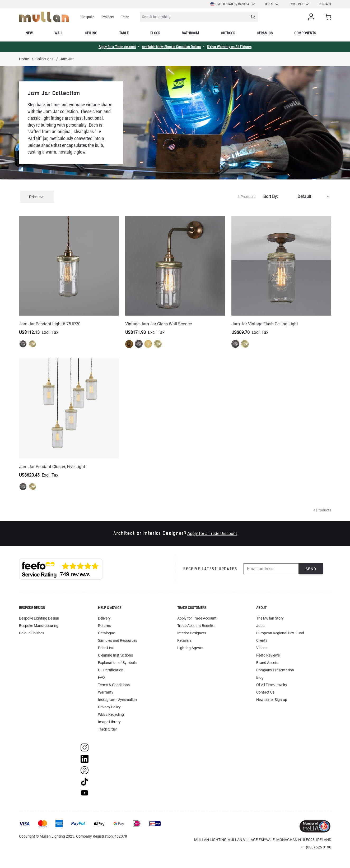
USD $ (272, 4)
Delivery (104, 615)
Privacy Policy (109, 704)
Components (305, 33)
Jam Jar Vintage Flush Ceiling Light (265, 321)
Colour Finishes (32, 630)
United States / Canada (233, 4)
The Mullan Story (270, 615)
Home (24, 59)
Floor (155, 33)
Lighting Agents (190, 645)
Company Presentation (275, 667)
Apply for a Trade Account (117, 47)
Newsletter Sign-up (272, 697)
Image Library (109, 719)
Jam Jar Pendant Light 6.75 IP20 (50, 321)
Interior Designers (192, 630)
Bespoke (88, 17)
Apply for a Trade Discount (212, 531)
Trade (125, 17)
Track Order (108, 726)
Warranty (106, 689)
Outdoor (228, 33)
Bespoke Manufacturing (39, 623)
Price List (106, 645)
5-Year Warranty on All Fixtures (229, 47)
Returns (104, 623)
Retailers (184, 638)
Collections (44, 59)
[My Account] (312, 17)
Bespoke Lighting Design (39, 615)
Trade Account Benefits (196, 623)
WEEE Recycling (111, 712)
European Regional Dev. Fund (280, 630)
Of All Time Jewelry (272, 682)
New (29, 33)
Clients (262, 638)
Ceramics (265, 33)
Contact (325, 4)
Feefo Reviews (268, 652)
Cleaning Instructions (115, 652)
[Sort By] (306, 195)
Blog (260, 675)
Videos (262, 645)
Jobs (260, 623)
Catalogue (106, 630)
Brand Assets (267, 660)
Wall (59, 33)
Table (124, 33)
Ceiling (91, 33)
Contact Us (265, 689)
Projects (108, 17)
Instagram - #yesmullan (117, 697)
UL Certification (111, 667)
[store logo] (44, 17)
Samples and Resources (118, 638)
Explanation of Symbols (117, 660)
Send (311, 566)
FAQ (101, 675)
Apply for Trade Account (197, 615)
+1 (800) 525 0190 (316, 844)
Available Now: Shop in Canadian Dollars (171, 47)
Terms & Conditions (114, 682)
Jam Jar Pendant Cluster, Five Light (52, 464)
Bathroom (190, 33)
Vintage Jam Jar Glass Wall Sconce (158, 321)
